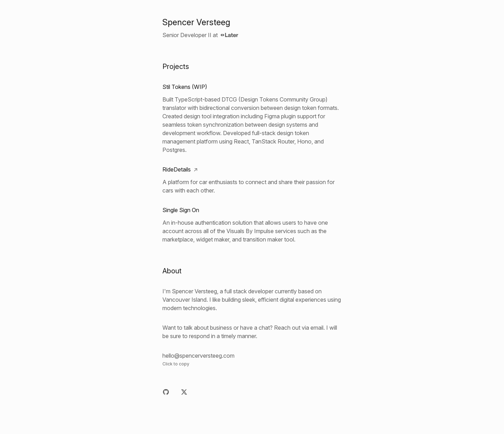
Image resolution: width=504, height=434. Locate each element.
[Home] (252, 22)
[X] (184, 392)
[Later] (229, 35)
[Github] (166, 392)
